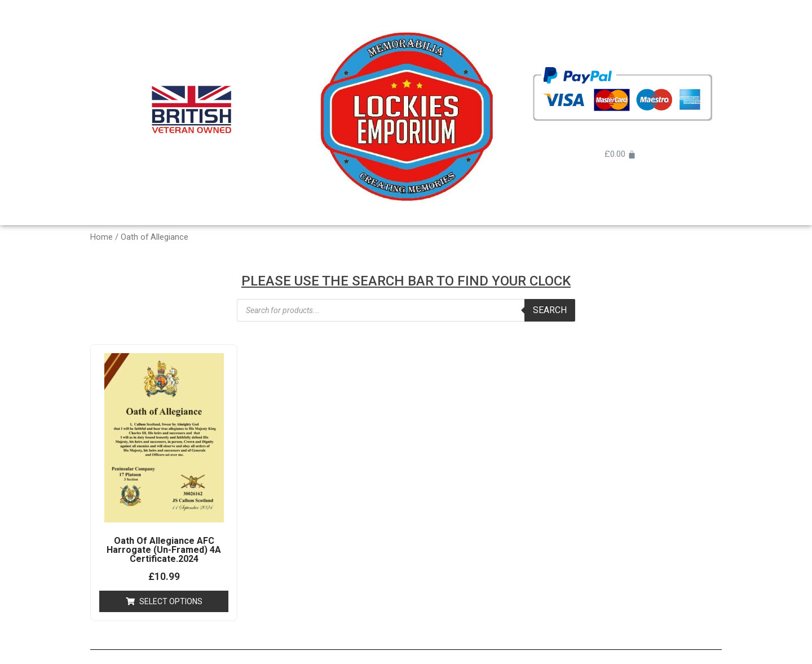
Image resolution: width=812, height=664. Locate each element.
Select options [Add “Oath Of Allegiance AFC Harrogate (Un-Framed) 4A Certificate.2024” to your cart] (171, 601)
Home (101, 237)
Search (550, 310)
